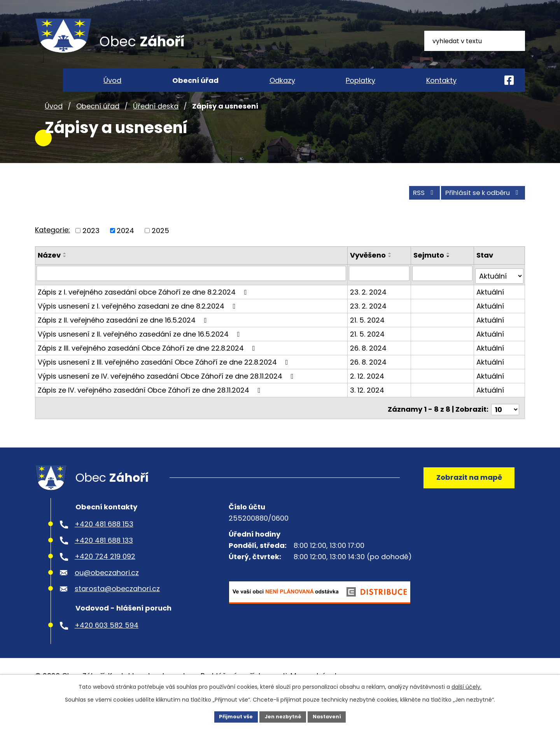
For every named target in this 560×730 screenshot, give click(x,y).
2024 (125, 252)
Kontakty (441, 80)
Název (49, 276)
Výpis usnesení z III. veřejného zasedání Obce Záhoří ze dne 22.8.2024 (164, 380)
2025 (160, 252)
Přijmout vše (232, 716)
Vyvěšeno (369, 276)
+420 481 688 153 (104, 545)
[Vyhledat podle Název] (192, 294)
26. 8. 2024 (369, 366)
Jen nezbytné (283, 716)
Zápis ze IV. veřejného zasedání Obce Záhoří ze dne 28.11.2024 (151, 408)
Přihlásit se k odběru (478, 213)
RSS (409, 213)
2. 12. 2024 (368, 394)
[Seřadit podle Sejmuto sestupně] (449, 277)
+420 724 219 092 (105, 577)
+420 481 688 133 (104, 561)
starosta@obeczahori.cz (117, 610)
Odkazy (282, 80)
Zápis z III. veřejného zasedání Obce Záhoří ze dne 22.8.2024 (148, 366)
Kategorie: (52, 251)
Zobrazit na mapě (465, 495)
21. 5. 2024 (368, 338)
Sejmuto (430, 276)
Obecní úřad (98, 128)
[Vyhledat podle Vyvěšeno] (380, 294)
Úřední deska (156, 128)
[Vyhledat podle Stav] (500, 294)
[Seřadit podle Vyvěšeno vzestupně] (391, 274)
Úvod (54, 128)
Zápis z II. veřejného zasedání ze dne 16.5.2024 (124, 338)
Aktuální (491, 310)
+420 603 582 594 (107, 646)
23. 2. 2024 (369, 310)
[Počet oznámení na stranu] (505, 424)
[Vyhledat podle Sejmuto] (443, 294)
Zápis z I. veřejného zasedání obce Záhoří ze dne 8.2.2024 (144, 310)
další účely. (466, 686)
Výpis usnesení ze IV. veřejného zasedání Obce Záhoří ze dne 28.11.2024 (167, 394)
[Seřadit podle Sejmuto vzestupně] (449, 274)
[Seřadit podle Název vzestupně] (65, 274)
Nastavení (331, 716)
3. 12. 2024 (368, 408)
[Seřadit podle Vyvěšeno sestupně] (391, 277)
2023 (91, 252)
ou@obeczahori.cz (107, 593)
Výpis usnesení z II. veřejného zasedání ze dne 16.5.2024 (140, 352)
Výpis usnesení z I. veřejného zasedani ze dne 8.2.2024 (138, 324)
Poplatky (360, 80)
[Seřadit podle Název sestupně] (65, 277)
